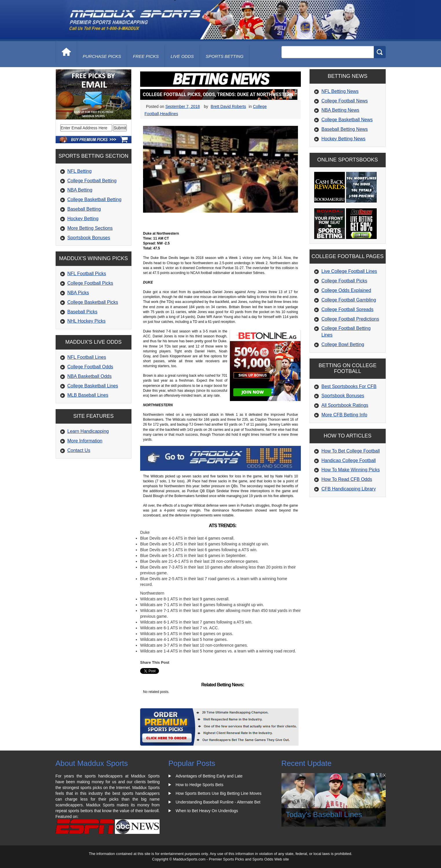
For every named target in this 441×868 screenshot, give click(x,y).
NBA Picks (78, 293)
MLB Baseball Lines (88, 395)
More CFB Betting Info (344, 415)
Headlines (169, 114)
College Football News (345, 101)
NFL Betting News (340, 91)
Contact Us (79, 450)
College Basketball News (347, 120)
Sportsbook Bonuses (89, 238)
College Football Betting (92, 181)
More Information (85, 441)
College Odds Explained (346, 290)
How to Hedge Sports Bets (200, 785)
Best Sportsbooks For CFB (349, 386)
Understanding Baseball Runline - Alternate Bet (218, 802)
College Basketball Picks (93, 302)
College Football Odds (90, 367)
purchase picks (102, 56)
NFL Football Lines (87, 357)
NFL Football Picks (87, 274)
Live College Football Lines (349, 271)
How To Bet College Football (351, 451)
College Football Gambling (349, 300)
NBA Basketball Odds (90, 376)
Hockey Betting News (343, 139)
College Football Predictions (350, 319)
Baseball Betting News (345, 129)
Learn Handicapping (88, 431)
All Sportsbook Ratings (345, 405)
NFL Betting (80, 171)
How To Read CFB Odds (347, 479)
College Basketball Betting (95, 199)
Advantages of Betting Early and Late (209, 776)
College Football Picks (90, 283)
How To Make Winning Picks (351, 470)
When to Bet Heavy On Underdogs (207, 811)
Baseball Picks (83, 312)
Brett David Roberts (228, 106)
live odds (182, 56)
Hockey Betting (83, 219)
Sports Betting (225, 56)
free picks (146, 56)
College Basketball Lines (93, 386)
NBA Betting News (340, 110)
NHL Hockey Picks (87, 321)
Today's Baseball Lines (324, 814)
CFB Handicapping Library (349, 489)
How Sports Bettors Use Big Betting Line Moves (219, 793)
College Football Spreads (347, 309)
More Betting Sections (90, 228)
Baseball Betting (84, 209)
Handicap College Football (349, 460)
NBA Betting (80, 190)
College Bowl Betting (343, 344)
